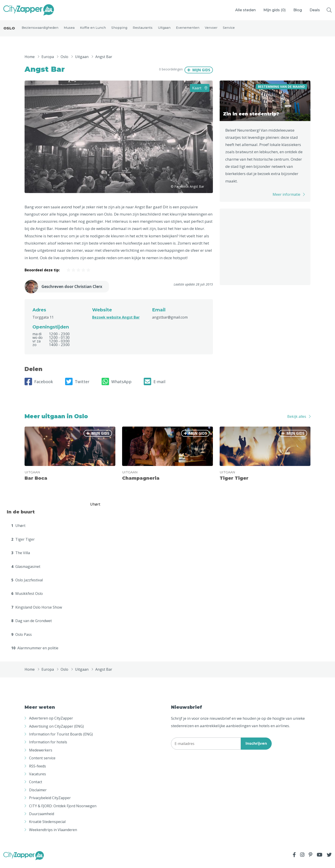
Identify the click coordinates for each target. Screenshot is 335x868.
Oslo (9, 30)
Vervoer (211, 30)
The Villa (21, 557)
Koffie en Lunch (93, 30)
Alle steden (245, 10)
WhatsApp (117, 386)
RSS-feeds (38, 770)
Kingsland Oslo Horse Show (37, 611)
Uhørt (18, 530)
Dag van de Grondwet (32, 625)
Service (229, 30)
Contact (36, 786)
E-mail (155, 386)
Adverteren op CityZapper (51, 722)
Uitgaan (164, 30)
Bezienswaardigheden (40, 30)
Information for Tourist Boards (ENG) (61, 738)
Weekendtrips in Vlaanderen (53, 834)
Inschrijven (256, 748)
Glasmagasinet (26, 570)
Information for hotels (48, 746)
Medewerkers (41, 754)
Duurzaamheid (42, 818)
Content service (42, 762)
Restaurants (143, 30)
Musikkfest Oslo (27, 598)
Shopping (119, 30)
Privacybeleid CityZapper (50, 802)
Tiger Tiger (23, 543)
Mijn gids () (275, 10)
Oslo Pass (22, 638)
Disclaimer (38, 794)
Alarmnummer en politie (35, 652)
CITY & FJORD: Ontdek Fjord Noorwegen (63, 810)
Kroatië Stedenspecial (47, 826)
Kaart (200, 92)
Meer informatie (286, 198)
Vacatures (38, 778)
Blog (298, 10)
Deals (315, 10)
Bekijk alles (297, 421)
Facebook (39, 386)
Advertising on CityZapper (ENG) (56, 730)
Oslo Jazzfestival (27, 584)
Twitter (77, 386)
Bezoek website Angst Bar (116, 321)
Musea (69, 30)
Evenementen (188, 30)
